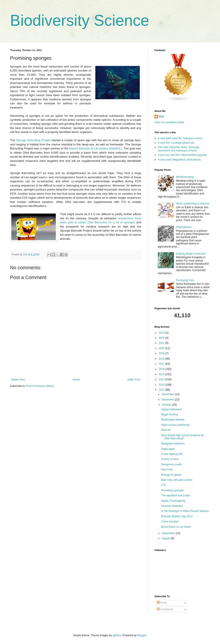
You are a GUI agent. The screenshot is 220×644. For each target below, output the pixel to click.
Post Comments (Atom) (40, 386)
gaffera (117, 635)
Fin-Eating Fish (185, 280)
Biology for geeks (171, 475)
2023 (162, 333)
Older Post (134, 380)
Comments (165, 609)
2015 (162, 374)
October (167, 405)
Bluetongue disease (173, 420)
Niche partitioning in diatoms (193, 204)
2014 (162, 379)
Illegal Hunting (170, 414)
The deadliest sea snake (176, 495)
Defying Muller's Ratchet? (191, 254)
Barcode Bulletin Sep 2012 (177, 516)
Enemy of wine (170, 459)
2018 (162, 359)
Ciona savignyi (170, 521)
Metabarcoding (185, 177)
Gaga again (168, 449)
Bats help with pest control (177, 480)
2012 (162, 390)
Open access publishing (175, 425)
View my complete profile (169, 122)
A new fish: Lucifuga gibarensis (176, 143)
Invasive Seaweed (172, 506)
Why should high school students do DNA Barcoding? (182, 437)
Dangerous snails (171, 464)
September (169, 533)
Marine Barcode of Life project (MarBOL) (96, 148)
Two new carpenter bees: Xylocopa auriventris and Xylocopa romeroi (179, 149)
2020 (162, 348)
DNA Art (166, 430)
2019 (162, 353)
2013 (162, 385)
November (168, 400)
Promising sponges (172, 490)
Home (76, 380)
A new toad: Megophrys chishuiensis (179, 160)
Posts (162, 603)
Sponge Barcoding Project (33, 140)
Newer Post (18, 380)
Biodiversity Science (80, 20)
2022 (162, 338)
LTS (163, 485)
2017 (162, 364)
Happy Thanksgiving (173, 501)
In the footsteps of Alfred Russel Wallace (185, 511)
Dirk (161, 117)
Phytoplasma (184, 227)
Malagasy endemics (173, 444)
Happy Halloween (172, 409)
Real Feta (167, 470)
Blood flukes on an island (176, 527)
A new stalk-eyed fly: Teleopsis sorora (180, 138)
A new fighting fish (172, 454)
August (166, 538)
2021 (162, 343)
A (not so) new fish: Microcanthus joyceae (182, 155)
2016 (162, 369)
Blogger (142, 635)
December (168, 394)
